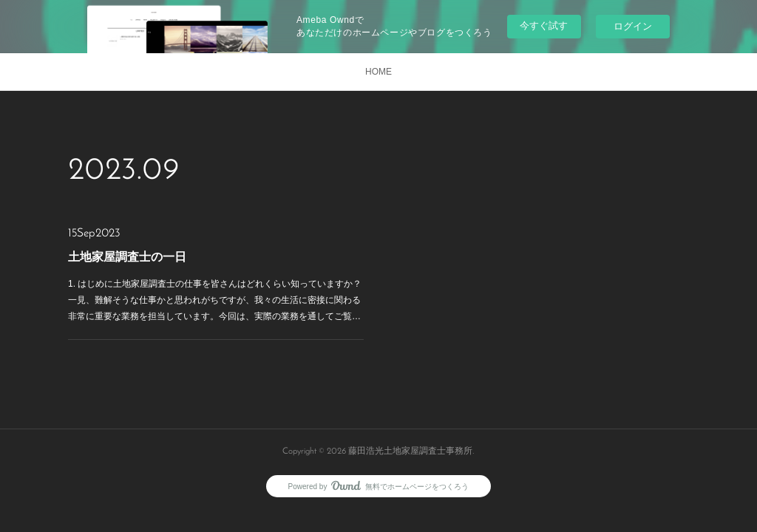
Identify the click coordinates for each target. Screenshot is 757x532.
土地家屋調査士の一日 (127, 257)
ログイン (633, 26)
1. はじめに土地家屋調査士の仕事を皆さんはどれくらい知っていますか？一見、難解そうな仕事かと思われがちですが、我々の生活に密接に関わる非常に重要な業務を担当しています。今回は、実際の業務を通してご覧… (215, 300)
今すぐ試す (544, 25)
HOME (378, 72)
